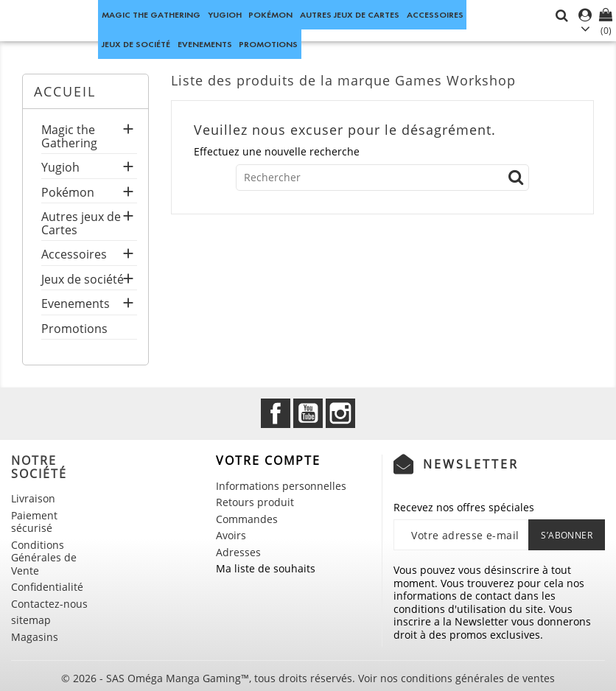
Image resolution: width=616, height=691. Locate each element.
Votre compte (268, 460)
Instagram (340, 413)
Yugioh (225, 14)
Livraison (33, 498)
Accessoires (435, 14)
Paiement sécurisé (34, 522)
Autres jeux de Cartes (350, 14)
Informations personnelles (281, 486)
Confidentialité (47, 587)
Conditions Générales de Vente (44, 558)
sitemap (31, 620)
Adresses (238, 552)
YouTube (308, 413)
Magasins (35, 637)
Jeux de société (136, 44)
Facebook (276, 413)
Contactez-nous (49, 604)
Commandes (247, 519)
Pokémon (270, 14)
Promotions (268, 44)
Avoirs (231, 535)
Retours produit (255, 502)
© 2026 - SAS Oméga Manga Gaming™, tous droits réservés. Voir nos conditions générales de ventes (308, 678)
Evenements (205, 44)
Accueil (65, 91)
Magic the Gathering (151, 14)
